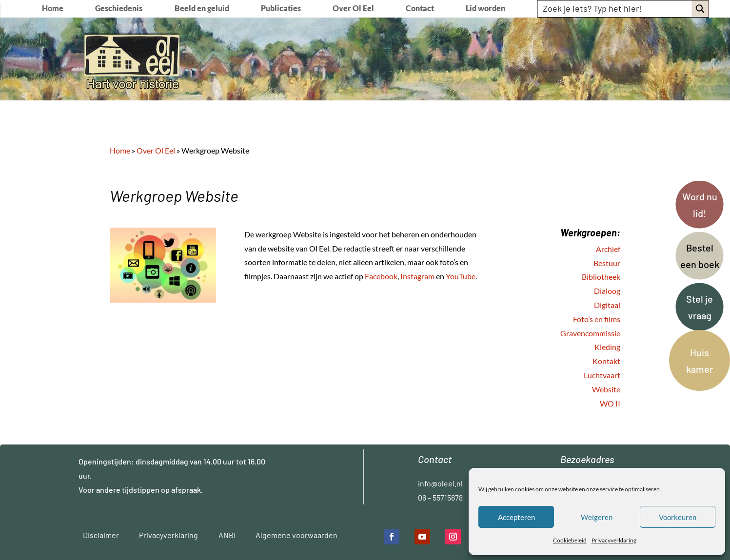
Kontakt (606, 361)
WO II (610, 403)
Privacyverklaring (614, 540)
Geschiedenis (119, 9)
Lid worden (485, 9)
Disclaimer (101, 535)
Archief (608, 249)
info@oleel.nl (440, 483)
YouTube (461, 276)
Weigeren (597, 517)
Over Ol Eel (353, 9)
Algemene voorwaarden (296, 535)
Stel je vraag (700, 307)
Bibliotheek (601, 277)
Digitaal (607, 305)
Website (606, 389)
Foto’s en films (597, 319)
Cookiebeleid (570, 540)
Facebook (381, 276)
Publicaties (281, 9)
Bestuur (607, 263)
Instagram (417, 276)
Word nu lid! (700, 205)
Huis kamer (700, 361)
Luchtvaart (602, 375)
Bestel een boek (700, 256)
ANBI (227, 535)
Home (53, 9)
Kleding (607, 347)
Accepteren (516, 517)
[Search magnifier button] (700, 9)
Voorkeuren (678, 517)
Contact (420, 9)
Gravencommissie (590, 333)
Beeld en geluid (202, 9)
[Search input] (615, 8)
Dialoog (607, 291)
